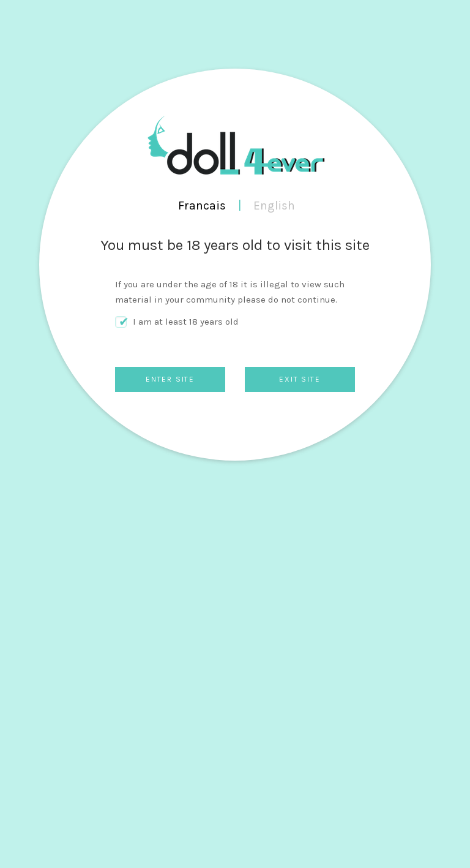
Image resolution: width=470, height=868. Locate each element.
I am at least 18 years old (186, 322)
